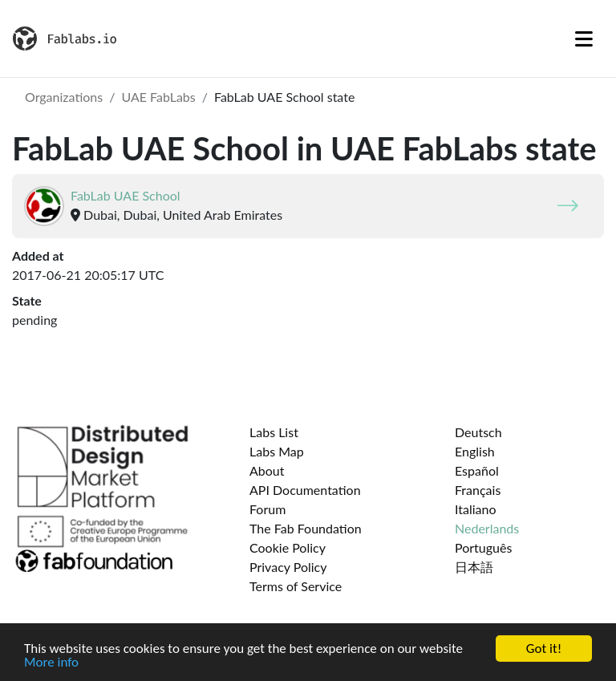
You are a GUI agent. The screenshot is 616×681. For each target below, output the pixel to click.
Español (477, 470)
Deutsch (478, 432)
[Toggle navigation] (584, 39)
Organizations (64, 97)
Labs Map (277, 451)
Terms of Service (296, 586)
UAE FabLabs (158, 97)
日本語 (474, 567)
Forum (267, 509)
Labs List (274, 432)
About (267, 470)
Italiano (476, 509)
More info (51, 663)
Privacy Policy (288, 567)
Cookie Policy (288, 547)
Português (483, 547)
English (475, 451)
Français (478, 490)
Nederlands (487, 528)
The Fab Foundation (306, 528)
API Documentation (305, 490)
